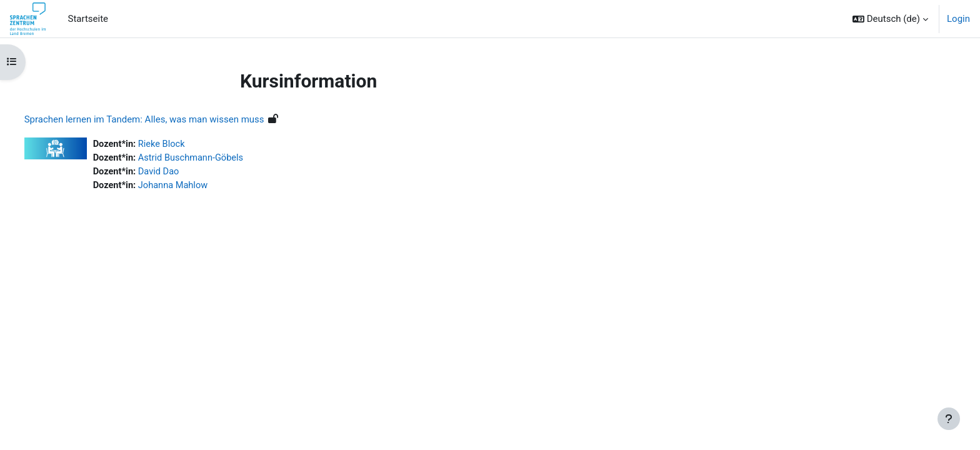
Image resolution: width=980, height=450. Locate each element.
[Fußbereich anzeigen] (949, 419)
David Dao (184, 172)
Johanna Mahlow (198, 187)
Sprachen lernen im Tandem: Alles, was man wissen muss (167, 119)
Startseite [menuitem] (88, 19)
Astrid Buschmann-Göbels (217, 159)
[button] (890, 19)
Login (958, 19)
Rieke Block (187, 144)
